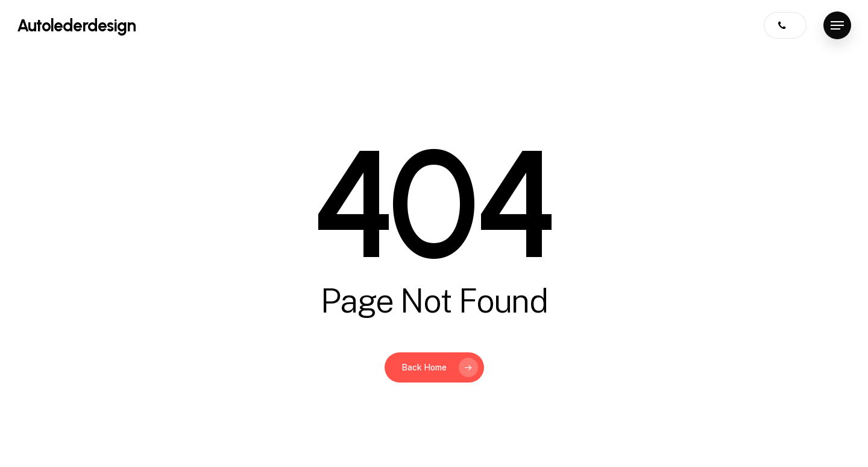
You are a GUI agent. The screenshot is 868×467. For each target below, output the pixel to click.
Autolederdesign (76, 25)
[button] (837, 26)
